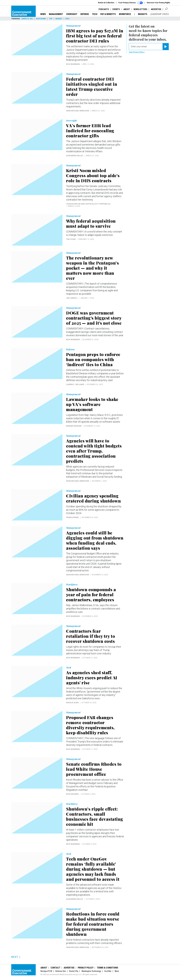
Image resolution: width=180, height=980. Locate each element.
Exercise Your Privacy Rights (158, 3)
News (43, 14)
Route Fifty (74, 971)
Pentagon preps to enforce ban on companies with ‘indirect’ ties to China (93, 359)
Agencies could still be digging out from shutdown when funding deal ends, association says (95, 540)
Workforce (125, 14)
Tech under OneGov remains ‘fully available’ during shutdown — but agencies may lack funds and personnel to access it (93, 869)
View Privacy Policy (137, 52)
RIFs (67, 19)
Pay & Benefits (108, 14)
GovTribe (108, 971)
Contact (55, 968)
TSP (51, 19)
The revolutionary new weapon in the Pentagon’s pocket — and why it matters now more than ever (92, 268)
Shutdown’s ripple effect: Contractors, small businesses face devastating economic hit (95, 816)
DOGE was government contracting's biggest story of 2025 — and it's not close (94, 318)
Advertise (156, 9)
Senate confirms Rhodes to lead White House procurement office (94, 769)
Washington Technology (91, 971)
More (117, 971)
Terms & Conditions (107, 968)
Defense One (61, 971)
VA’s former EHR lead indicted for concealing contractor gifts (90, 131)
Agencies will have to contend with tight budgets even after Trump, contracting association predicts (94, 451)
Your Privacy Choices (130, 3)
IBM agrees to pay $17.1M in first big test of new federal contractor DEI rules (95, 36)
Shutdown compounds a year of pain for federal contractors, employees (91, 595)
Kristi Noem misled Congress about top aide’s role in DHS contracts (93, 175)
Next (16, 957)
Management (56, 14)
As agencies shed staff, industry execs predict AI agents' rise (92, 678)
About (127, 9)
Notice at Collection (106, 3)
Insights (143, 14)
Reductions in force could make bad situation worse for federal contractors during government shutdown (93, 924)
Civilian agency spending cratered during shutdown (93, 498)
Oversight (72, 14)
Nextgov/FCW (46, 971)
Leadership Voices (160, 14)
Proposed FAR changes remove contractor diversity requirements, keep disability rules (90, 725)
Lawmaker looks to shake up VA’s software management (92, 404)
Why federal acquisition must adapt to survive (91, 223)
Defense (85, 14)
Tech (95, 14)
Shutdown (41, 19)
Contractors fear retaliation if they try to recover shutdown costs (91, 636)
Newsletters (140, 9)
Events (116, 9)
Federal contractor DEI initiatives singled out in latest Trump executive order (92, 87)
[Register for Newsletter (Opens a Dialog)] (166, 47)
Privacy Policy (86, 968)
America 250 (27, 19)
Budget (59, 19)
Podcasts (104, 9)
